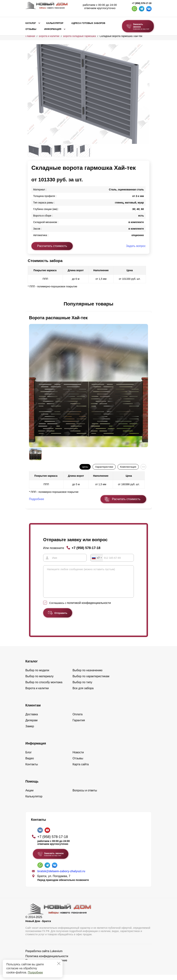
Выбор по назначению (88, 676)
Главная (30, 36)
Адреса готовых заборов (88, 23)
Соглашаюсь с (80, 608)
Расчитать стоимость (126, 499)
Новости (78, 758)
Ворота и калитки (49, 36)
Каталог (31, 23)
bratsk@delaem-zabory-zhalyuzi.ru (61, 876)
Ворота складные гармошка (79, 36)
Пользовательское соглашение (46, 966)
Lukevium (56, 956)
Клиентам (33, 711)
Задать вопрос (136, 246)
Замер (30, 732)
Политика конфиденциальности (47, 961)
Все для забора (83, 693)
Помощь (32, 787)
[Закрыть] (59, 964)
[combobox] (97, 558)
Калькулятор (55, 23)
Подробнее (35, 972)
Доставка (32, 720)
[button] (30, 304)
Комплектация (128, 467)
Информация (53, 29)
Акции (29, 796)
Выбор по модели (37, 676)
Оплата (78, 720)
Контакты (32, 770)
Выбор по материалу (39, 682)
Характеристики (104, 467)
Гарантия (79, 726)
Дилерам (31, 726)
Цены (85, 467)
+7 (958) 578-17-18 (142, 3)
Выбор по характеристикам (91, 682)
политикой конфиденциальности (89, 608)
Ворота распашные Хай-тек (58, 318)
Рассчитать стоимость (52, 246)
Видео (30, 764)
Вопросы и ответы (85, 796)
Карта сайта (81, 770)
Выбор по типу (82, 687)
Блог (29, 758)
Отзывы (31, 29)
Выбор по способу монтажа (44, 687)
